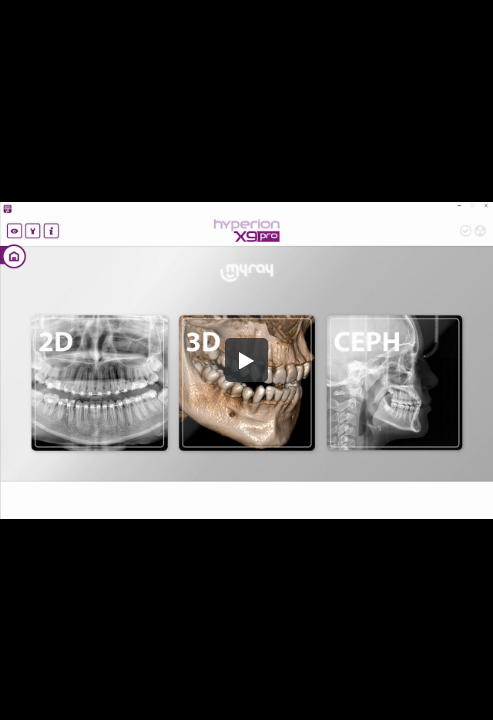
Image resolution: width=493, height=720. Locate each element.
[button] (247, 360)
